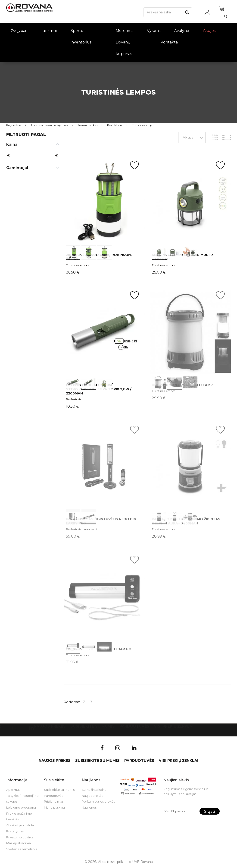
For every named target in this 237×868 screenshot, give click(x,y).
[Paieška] (163, 12)
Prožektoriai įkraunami (81, 529)
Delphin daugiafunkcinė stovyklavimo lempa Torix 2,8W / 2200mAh (99, 389)
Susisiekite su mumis (93, 726)
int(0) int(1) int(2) (104, 202)
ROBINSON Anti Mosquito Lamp (182, 385)
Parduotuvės (134, 726)
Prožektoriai (74, 399)
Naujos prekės (50, 726)
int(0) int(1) (104, 466)
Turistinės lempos (78, 265)
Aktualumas (194, 137)
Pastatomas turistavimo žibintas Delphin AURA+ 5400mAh (186, 521)
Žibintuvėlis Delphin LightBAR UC (98, 649)
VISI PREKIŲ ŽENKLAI (174, 726)
